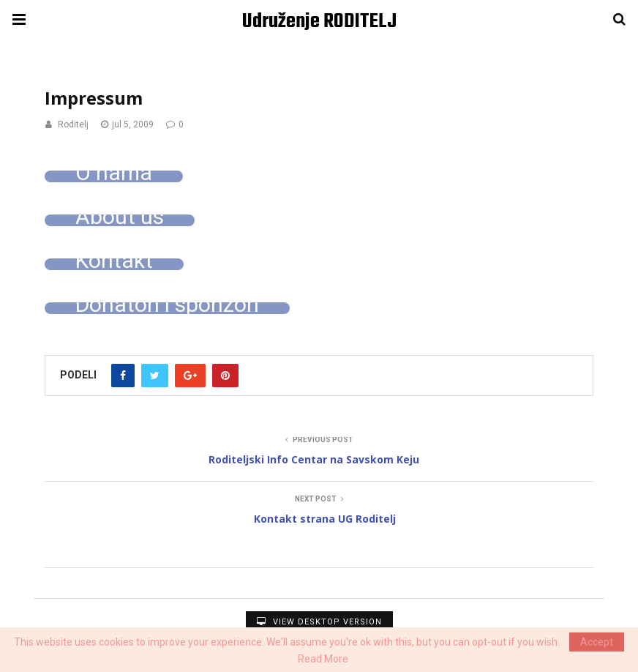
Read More (323, 659)
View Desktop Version (319, 622)
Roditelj (73, 124)
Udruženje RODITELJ (319, 22)
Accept (597, 642)
